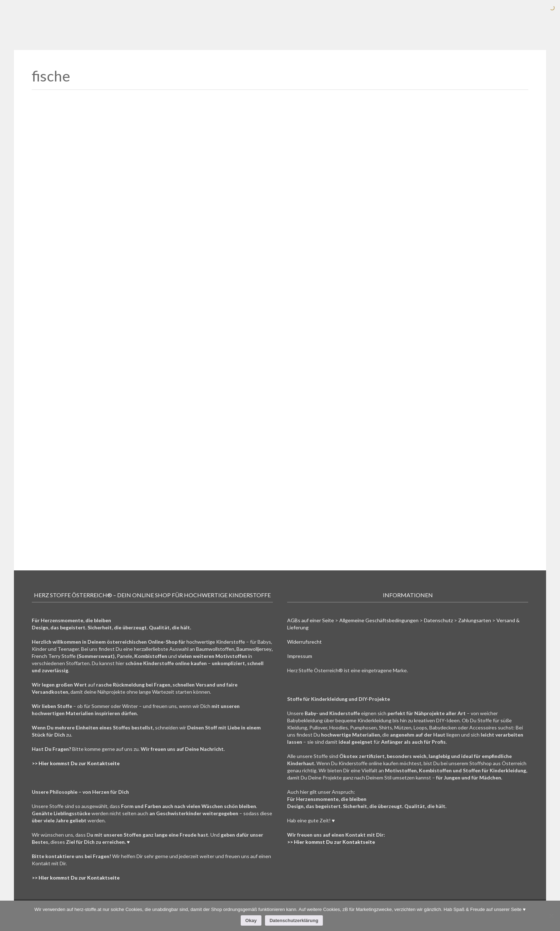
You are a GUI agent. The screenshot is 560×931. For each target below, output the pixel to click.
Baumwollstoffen (215, 649)
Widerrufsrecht (304, 642)
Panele (124, 656)
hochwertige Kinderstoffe (216, 642)
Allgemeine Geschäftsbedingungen (379, 620)
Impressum (300, 656)
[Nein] (551, 916)
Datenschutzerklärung (294, 920)
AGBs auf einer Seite (311, 620)
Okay (251, 920)
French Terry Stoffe (54, 656)
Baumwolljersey (254, 649)
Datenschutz (438, 620)
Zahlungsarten (475, 620)
